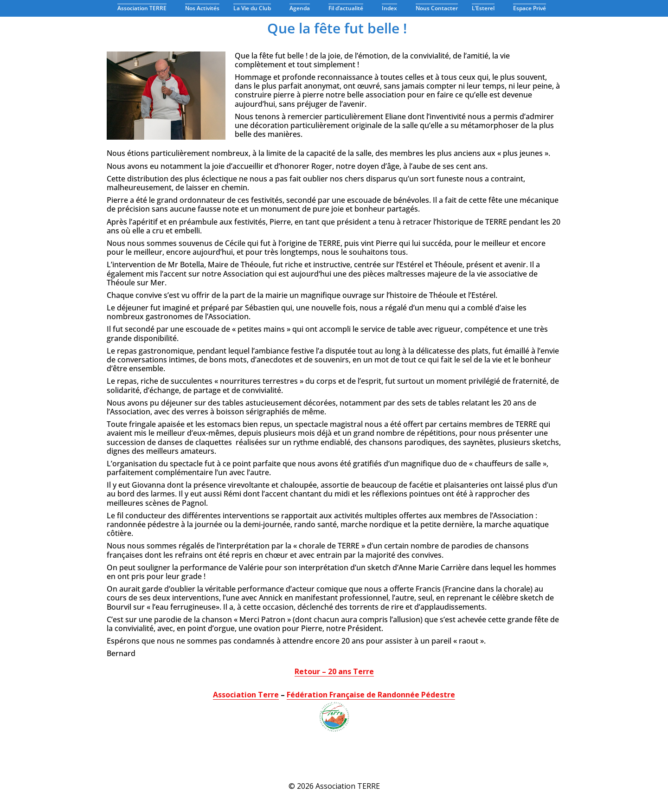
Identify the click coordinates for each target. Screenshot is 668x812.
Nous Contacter (437, 8)
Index (392, 8)
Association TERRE (144, 8)
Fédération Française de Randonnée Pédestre (371, 695)
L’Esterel (485, 8)
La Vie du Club (254, 8)
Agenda (302, 8)
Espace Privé (532, 8)
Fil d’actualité (348, 8)
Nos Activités (202, 8)
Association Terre (246, 695)
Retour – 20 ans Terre (334, 671)
